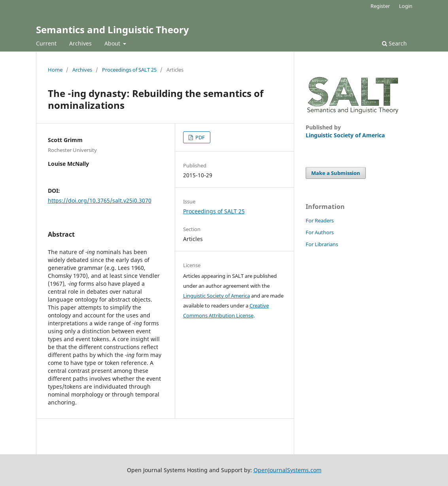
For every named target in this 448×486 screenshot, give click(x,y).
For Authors (320, 232)
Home (55, 70)
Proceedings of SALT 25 (129, 70)
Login (406, 6)
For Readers (320, 220)
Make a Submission (336, 173)
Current (46, 43)
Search (394, 43)
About (113, 43)
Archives (80, 43)
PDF (199, 137)
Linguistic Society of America (216, 296)
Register (380, 6)
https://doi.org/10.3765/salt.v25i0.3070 (100, 200)
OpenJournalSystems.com (287, 470)
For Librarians (322, 244)
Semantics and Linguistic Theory (112, 29)
